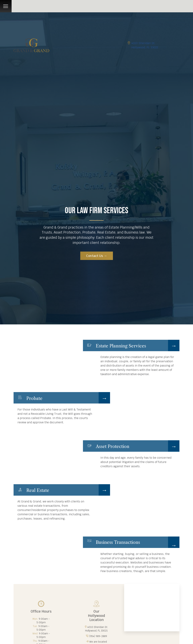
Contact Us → (97, 256)
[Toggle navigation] (6, 6)
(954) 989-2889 (98, 636)
